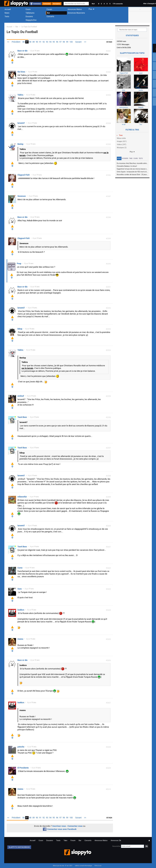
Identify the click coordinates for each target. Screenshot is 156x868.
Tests (7, 17)
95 (54, 42)
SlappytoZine (31, 20)
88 (30, 42)
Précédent (16, 42)
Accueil (8, 9)
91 (40, 42)
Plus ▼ (132, 152)
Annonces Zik (116, 841)
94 (50, 42)
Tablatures (30, 13)
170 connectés (118, 4)
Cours (28, 9)
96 (57, 42)
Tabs (131, 158)
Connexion (37, 4)
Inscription (57, 4)
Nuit (93, 4)
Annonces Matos (75, 9)
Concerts (50, 17)
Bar (49, 13)
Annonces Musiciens (76, 13)
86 (23, 42)
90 (37, 42)
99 (67, 42)
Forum (49, 9)
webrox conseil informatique (84, 866)
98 (64, 42)
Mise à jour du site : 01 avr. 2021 (63, 866)
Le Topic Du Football (29, 27)
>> (85, 42)
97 (61, 42)
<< (8, 42)
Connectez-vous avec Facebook (60, 829)
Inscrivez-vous (59, 826)
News (7, 13)
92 (44, 42)
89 (34, 42)
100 (71, 42)
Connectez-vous (75, 826)
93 (47, 42)
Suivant (78, 42)
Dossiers (29, 17)
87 (27, 42)
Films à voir (98, 866)
